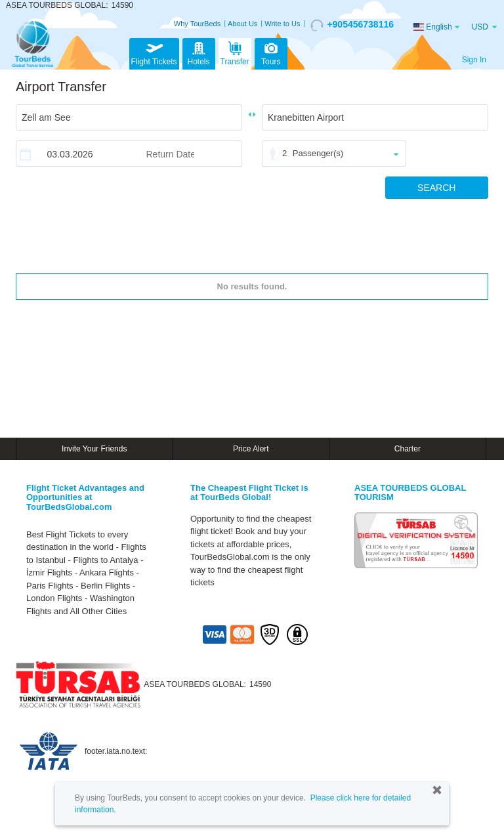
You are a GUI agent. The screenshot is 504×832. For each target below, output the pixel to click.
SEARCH (436, 188)
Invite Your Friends (94, 449)
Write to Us (282, 24)
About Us (242, 24)
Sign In (474, 60)
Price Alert (251, 449)
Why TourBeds (197, 24)
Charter (408, 449)
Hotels (199, 52)
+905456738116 (352, 25)
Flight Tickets (154, 52)
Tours (271, 52)
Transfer (235, 52)
